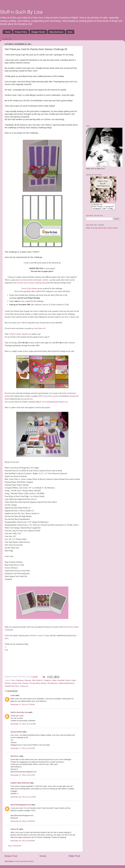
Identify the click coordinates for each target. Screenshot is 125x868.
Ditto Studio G (37, 680)
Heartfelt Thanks (64, 680)
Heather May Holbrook (20, 783)
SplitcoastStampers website (38, 280)
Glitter (54, 680)
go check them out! (39, 328)
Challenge (20, 680)
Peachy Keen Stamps (29, 288)
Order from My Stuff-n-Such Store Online (102, 229)
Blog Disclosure (56, 32)
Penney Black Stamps (38, 683)
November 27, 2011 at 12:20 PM (23, 724)
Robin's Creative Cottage (40, 636)
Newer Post (11, 856)
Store (70, 32)
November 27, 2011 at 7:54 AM (23, 704)
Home (8, 32)
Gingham (47, 680)
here (31, 399)
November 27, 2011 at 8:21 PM (23, 775)
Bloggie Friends (38, 32)
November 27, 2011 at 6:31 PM (23, 748)
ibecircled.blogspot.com (21, 805)
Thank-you (24, 686)
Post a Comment (15, 846)
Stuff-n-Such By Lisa (21, 12)
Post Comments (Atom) (24, 861)
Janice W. (15, 829)
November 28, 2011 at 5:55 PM (23, 821)
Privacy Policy (21, 32)
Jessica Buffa (16, 732)
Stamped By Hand (12, 686)
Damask (28, 680)
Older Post (74, 856)
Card (13, 680)
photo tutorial (21, 280)
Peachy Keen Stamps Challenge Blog (32, 283)
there (7, 638)
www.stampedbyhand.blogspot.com (55, 402)
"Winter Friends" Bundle (18, 334)
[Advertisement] (96, 81)
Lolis (13, 695)
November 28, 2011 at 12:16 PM (23, 797)
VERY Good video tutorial (48, 396)
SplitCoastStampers (67, 683)
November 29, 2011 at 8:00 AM (23, 841)
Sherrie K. (15, 756)
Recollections (53, 683)
